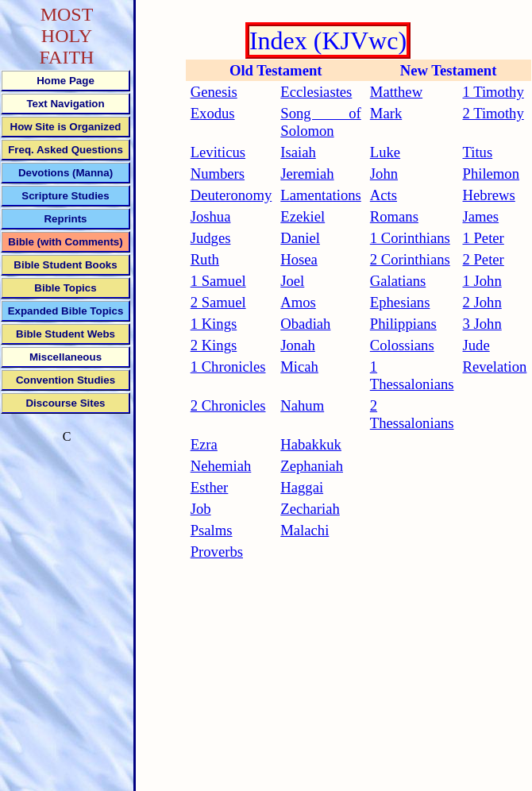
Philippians (403, 324)
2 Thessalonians (412, 414)
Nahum (302, 405)
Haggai (302, 487)
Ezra (204, 444)
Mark (386, 113)
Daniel (300, 238)
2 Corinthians (410, 259)
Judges (211, 238)
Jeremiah (307, 174)
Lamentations (321, 195)
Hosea (299, 259)
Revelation (495, 367)
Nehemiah (221, 466)
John (384, 174)
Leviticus (218, 152)
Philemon (492, 174)
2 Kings (214, 345)
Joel (292, 281)
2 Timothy (493, 113)
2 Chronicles (228, 405)
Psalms (212, 530)
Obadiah (305, 324)
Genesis (214, 92)
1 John (482, 281)
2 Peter (484, 259)
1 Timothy (493, 92)
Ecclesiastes (316, 92)
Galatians (398, 281)
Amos (298, 302)
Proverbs (217, 552)
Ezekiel (303, 216)
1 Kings (214, 324)
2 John (482, 302)
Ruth (205, 259)
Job (201, 509)
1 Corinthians (410, 238)
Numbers (218, 174)
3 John (482, 324)
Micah (299, 367)
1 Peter (484, 238)
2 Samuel (218, 302)
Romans (394, 216)
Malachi (305, 530)
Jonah (298, 345)
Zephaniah (312, 466)
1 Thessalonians (412, 375)
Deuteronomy (231, 195)
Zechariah (310, 509)
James (481, 216)
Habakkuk (311, 444)
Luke (385, 152)
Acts (384, 195)
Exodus (213, 113)
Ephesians (400, 302)
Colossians (402, 345)
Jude (476, 345)
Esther (210, 487)
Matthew (396, 92)
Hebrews (489, 195)
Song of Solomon (321, 122)
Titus (478, 152)
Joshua (211, 216)
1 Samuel (218, 281)
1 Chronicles (228, 367)
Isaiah (298, 152)
